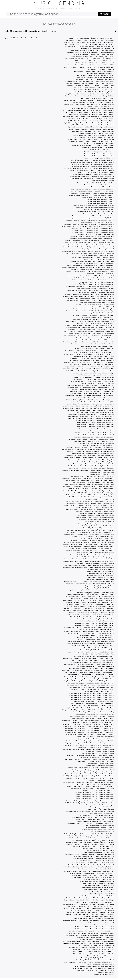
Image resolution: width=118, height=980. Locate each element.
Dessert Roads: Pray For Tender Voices (74, 247)
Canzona (84, 121)
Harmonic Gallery (68, 354)
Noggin (112, 487)
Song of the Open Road (108, 660)
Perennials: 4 (89, 511)
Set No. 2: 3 (98, 617)
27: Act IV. (101, 40)
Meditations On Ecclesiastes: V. (85, 435)
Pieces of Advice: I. (68, 534)
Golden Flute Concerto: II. (73, 328)
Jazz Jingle (111, 383)
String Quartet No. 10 (70, 677)
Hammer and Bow (94, 352)
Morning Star (71, 452)
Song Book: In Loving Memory (106, 656)
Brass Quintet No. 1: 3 (75, 119)
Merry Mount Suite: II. (108, 441)
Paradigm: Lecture (71, 503)
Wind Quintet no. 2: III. (94, 952)
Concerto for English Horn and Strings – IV (102, 168)
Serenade (104, 613)
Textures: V (111, 778)
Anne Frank (69, 84)
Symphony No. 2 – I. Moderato (83, 724)
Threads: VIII (86, 846)
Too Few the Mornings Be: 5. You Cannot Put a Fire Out (99, 890)
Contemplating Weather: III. (106, 218)
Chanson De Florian (90, 131)
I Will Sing (83, 363)
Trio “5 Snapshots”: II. (108, 902)
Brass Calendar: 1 (96, 110)
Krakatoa (112, 389)
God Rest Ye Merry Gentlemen (74, 325)
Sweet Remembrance (92, 716)
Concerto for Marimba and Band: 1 (83, 175)
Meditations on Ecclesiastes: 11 (86, 421)
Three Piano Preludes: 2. (91, 865)
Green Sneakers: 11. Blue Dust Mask (80, 334)
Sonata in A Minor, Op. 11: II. (106, 650)
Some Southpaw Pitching (107, 629)
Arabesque (70, 86)
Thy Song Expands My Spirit (79, 875)
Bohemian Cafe (110, 102)
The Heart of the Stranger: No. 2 (105, 793)
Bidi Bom (112, 100)
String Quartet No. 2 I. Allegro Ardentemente (80, 679)
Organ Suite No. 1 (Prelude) (106, 497)
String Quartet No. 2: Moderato (105, 685)
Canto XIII (77, 121)
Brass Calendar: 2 (97, 113)
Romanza (77, 602)
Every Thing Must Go (108, 268)
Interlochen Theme (109, 371)
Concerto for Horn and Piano (106, 173)
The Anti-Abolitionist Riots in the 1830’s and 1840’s (77, 782)
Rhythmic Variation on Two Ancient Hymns (102, 598)
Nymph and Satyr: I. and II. (93, 491)
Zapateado (103, 970)
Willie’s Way (92, 948)
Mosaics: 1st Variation (93, 452)
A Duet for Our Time (82, 44)
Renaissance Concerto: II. (73, 596)
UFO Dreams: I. (71, 913)
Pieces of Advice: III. (95, 534)
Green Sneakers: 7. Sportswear (84, 348)
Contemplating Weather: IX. (89, 220)
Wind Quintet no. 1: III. (94, 950)
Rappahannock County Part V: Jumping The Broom (100, 586)
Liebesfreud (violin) (109, 402)
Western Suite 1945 (99, 944)
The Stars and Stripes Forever (106, 836)
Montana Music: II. (68, 450)
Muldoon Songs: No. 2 (78, 462)
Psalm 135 (95, 542)
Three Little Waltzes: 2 (93, 863)
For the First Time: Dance (107, 290)
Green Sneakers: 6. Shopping (106, 346)
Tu (83, 908)
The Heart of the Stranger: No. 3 (85, 795)
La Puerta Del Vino (75, 394)
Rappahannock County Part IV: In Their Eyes (79, 584)
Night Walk (82, 485)
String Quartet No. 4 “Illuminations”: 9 (85, 702)
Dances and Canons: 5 (108, 230)
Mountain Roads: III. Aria (89, 458)
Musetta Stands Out (109, 464)
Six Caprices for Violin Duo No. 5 (105, 625)
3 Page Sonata (110, 40)
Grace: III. (72, 332)
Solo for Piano (83, 629)
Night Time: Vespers (71, 485)
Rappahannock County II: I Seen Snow (103, 559)
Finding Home (87, 278)
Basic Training (85, 98)
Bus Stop (86, 119)
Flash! (113, 286)
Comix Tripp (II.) (87, 144)
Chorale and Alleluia (93, 140)
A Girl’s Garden (110, 44)
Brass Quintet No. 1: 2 (108, 117)
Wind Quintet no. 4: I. (108, 954)
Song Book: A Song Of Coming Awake (84, 656)
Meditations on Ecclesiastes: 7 (86, 427)
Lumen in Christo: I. (86, 410)
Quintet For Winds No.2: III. (85, 553)
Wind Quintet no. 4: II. (93, 956)
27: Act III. (93, 40)
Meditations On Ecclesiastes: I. (105, 429)
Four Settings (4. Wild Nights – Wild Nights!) (84, 315)
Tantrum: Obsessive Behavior (99, 774)
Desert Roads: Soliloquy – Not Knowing (103, 245)
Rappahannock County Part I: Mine (75, 565)
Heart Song (78, 354)
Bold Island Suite (68, 104)
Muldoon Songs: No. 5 (80, 464)
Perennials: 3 (80, 511)
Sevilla (112, 617)
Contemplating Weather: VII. (106, 222)
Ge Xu (82, 321)
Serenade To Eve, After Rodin (81, 615)
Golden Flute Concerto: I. (107, 325)
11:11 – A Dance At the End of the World (86, 38)
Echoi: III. (104, 251)
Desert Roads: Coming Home (88, 243)
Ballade (84, 94)
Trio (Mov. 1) (111, 904)
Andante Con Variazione (86, 82)
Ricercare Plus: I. (67, 600)
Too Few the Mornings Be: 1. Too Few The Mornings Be (98, 877)
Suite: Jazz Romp (80, 714)
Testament (69, 778)
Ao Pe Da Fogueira (87, 84)
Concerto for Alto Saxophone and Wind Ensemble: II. (99, 152)
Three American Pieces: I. (107, 846)
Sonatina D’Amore (90, 652)
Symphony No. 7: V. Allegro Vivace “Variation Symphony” (81, 760)
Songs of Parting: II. (109, 662)
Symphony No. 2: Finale (85, 726)
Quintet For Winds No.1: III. (73, 551)
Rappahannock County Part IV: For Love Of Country (100, 580)
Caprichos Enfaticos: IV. (92, 125)
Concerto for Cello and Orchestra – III (82, 162)
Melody (112, 439)
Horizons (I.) (101, 359)
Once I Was (72, 497)
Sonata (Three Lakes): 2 (74, 633)
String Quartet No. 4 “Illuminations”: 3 (80, 695)
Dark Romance (97, 235)
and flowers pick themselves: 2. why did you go (101, 73)
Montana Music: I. (109, 447)
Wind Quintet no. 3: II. (79, 954)
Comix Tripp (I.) (110, 142)
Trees (84, 902)
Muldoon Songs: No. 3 (93, 462)
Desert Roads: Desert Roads (106, 243)
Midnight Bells (110, 443)
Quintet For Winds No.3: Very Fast (105, 555)
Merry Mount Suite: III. (83, 443)
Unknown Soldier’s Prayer (107, 913)
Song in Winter (110, 658)
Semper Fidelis (110, 611)
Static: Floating (88, 671)
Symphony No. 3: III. (97, 733)
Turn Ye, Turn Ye (75, 910)
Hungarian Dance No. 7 (71, 363)
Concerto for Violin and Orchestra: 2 (81, 193)
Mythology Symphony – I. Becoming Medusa (75, 470)
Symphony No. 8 (83, 762)
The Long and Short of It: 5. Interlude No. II (78, 811)
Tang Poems (97, 772)
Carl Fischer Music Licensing (106, 972)
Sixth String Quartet (90, 627)
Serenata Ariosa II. (109, 615)
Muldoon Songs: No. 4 (108, 462)
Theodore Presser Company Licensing (103, 974)
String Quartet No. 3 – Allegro (106, 687)
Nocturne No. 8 (104, 487)
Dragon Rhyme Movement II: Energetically (74, 251)
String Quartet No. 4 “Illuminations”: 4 (104, 695)
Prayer (112, 536)
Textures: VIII (111, 780)
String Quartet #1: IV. (88, 675)
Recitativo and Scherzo (108, 592)
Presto (112, 538)
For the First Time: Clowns (90, 290)
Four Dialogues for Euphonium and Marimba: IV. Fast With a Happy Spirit (94, 309)
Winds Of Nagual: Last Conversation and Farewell (100, 964)
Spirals (89, 669)
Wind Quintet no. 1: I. (108, 948)
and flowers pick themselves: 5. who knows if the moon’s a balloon (95, 79)
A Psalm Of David (98, 48)
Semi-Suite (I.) (100, 609)
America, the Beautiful (78, 67)
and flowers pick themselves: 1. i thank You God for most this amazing (94, 71)
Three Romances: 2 (75, 873)
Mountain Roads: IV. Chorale (106, 458)
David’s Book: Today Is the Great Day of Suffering (100, 237)
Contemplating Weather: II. (89, 218)
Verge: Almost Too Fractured (90, 933)
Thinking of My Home (100, 842)
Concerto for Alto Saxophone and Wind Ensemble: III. (99, 154)
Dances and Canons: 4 (93, 230)
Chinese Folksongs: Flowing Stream (86, 137)
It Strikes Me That (109, 381)
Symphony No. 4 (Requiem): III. (86, 737)
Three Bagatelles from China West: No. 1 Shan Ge (100, 850)
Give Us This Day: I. (95, 323)
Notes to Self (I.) (86, 489)
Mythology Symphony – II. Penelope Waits (102, 470)
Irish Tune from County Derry (87, 375)
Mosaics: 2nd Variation (108, 452)
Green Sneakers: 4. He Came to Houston (103, 344)
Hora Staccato (92, 359)
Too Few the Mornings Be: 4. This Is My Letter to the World (98, 888)
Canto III (112, 119)
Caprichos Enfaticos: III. (77, 125)
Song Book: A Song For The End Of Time (103, 654)
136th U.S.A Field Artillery (107, 38)
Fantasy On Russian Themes (95, 274)
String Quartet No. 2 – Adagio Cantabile (103, 677)
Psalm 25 (82, 545)
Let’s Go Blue (71, 402)
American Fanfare (91, 67)
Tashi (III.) (74, 776)
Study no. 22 (77, 712)
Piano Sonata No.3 (109, 532)
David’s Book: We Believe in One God (104, 239)
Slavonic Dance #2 (109, 627)
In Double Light (87, 369)
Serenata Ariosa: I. (70, 617)
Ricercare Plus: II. (79, 600)
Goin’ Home (88, 325)
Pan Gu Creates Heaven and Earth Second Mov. (80, 501)
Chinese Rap (101, 137)
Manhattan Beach (73, 416)
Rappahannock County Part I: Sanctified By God (101, 565)
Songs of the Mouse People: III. (85, 667)
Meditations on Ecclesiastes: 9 (86, 429)
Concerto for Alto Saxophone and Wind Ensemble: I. (99, 150)
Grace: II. (65, 332)
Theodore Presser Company (33, 38)
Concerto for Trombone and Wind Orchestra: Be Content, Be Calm (96, 183)
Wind (99, 948)
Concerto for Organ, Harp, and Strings (82, 179)
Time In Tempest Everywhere (106, 875)
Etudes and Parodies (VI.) (69, 268)
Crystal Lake (83, 226)
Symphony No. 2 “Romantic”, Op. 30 (104, 724)
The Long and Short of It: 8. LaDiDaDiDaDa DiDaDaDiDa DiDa (97, 815)
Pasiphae (104, 505)
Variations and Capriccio (107, 917)
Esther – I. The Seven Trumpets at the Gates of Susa (99, 259)
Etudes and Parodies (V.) (107, 266)
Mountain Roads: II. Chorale (72, 458)
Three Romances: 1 (109, 871)
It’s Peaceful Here (101, 383)
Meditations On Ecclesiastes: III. (105, 431)
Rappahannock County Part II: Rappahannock (101, 569)
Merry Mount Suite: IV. (98, 443)
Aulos (113, 88)
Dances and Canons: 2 (108, 228)
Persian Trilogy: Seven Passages (105, 516)
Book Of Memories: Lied (107, 106)
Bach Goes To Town (77, 92)
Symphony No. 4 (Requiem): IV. (105, 737)
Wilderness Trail (110, 946)
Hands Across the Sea (108, 352)
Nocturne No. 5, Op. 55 (91, 487)
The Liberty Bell (69, 803)
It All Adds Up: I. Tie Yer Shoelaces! (82, 377)
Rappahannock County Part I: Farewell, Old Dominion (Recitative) (96, 563)
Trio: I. (88, 906)
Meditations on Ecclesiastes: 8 (105, 427)
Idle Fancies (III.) (75, 365)
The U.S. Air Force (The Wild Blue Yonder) (84, 840)
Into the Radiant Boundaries (88, 373)
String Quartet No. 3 (90, 687)
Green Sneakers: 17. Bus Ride (84, 340)
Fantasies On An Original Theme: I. (104, 270)
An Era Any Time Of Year (107, 69)
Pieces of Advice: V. (76, 536)
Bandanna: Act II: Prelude (72, 96)
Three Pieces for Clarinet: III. (86, 869)
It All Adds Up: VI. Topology (94, 381)
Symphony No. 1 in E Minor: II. (71, 720)
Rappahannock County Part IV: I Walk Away (102, 582)
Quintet (78, 549)
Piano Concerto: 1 (72, 532)
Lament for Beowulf (95, 394)
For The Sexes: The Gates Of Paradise (78, 301)
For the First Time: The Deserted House (79, 299)
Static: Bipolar (110, 669)
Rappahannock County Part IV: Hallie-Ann (76, 582)
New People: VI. (110, 478)
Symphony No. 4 (110, 733)
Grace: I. (112, 330)
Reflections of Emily (92, 594)
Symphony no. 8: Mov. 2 (79, 770)
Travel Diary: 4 (110, 900)
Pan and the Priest (109, 499)
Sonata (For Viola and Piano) (90, 631)
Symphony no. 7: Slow (108, 757)
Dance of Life (110, 226)
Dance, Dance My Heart (78, 228)
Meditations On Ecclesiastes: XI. (99, 439)
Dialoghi (90, 247)
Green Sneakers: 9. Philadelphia (74, 350)
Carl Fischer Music (20, 38)
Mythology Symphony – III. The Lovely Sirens (101, 472)
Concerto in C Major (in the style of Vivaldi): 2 (101, 201)
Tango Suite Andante (108, 772)
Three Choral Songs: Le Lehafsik (105, 855)
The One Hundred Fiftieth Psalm (96, 819)
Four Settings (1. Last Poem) (88, 311)
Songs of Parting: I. (95, 662)
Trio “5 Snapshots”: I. (94, 902)
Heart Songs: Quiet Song (80, 356)
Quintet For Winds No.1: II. (107, 549)
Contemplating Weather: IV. (71, 220)
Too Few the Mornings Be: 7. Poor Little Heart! (101, 894)
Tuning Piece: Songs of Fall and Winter (103, 908)
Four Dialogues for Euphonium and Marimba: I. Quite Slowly (97, 303)
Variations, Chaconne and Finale (105, 927)
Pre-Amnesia (98, 538)
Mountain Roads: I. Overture (106, 456)
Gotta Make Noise (102, 330)
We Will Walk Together (108, 941)
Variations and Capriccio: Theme (105, 919)
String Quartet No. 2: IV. (88, 685)
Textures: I (77, 778)
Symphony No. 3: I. (71, 733)
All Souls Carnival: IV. (80, 63)
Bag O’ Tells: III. (110, 92)
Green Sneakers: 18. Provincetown (104, 340)
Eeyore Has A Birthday (73, 253)
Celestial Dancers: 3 (95, 129)
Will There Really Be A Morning (78, 948)
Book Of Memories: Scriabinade (72, 110)
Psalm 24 (74, 545)
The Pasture (111, 819)
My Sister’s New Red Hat (107, 466)
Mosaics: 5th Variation (108, 454)
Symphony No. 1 (91, 718)
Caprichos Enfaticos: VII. (91, 127)
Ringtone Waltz (110, 600)
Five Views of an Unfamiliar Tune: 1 (104, 282)
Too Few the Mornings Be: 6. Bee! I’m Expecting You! (99, 892)
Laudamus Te (90, 400)
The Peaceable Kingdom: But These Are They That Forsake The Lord (95, 822)
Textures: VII (101, 780)
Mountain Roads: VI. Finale (92, 460)
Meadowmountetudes (108, 416)
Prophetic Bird (110, 540)
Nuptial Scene (79, 491)
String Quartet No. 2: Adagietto (76, 683)
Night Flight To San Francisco (86, 481)
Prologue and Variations (97, 540)
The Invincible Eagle (92, 801)
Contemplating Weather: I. (72, 218)
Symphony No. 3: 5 (109, 731)
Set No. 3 (106, 617)
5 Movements (81, 42)
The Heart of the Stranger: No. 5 (85, 797)
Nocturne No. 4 (78, 487)
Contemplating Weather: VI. (88, 222)
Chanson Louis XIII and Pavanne (87, 133)
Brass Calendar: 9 (80, 117)
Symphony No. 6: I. (83, 743)
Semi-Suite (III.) (67, 611)
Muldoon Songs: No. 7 (94, 464)
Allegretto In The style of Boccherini (78, 65)
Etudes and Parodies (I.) (91, 263)
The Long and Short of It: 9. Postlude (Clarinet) (85, 817)
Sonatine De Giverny (103, 652)
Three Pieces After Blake (72, 867)
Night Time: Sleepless (94, 483)
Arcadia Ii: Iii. (79, 86)
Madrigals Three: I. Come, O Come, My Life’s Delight (99, 412)
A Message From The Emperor (106, 46)
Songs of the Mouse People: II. (105, 664)
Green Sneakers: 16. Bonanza (106, 338)
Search (105, 14)
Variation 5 (87, 917)
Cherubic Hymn (110, 133)
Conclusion (111, 216)
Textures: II (85, 778)
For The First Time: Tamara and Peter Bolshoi (101, 297)
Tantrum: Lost (84, 774)
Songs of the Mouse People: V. (77, 669)
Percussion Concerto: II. (72, 509)
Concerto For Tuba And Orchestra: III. (81, 191)
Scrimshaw (111, 607)
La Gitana (97, 392)
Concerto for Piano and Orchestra (105, 179)
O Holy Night (111, 493)
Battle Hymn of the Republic (100, 98)
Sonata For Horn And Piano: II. (86, 638)
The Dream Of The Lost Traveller (105, 788)
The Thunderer (110, 838)
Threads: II (69, 844)
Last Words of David (108, 394)
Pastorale (112, 505)
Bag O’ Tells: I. (89, 92)
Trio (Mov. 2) (72, 906)
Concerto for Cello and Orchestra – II (104, 160)
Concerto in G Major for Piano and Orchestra (85, 206)
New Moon (101, 476)
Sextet (74, 619)
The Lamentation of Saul (107, 801)
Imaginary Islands (109, 367)
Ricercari (101, 600)
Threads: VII (77, 846)
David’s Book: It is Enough (77, 237)
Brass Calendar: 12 (85, 113)
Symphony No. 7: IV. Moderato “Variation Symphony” (82, 755)
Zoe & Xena (111, 970)
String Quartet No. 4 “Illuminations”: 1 (80, 693)
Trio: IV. (72, 908)
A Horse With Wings (71, 46)
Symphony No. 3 (98, 726)
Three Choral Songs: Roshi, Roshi (105, 857)
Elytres (99, 257)
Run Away (70, 604)
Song (113, 652)
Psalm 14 (103, 542)
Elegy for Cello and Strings (90, 255)
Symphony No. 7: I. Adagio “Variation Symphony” (100, 749)
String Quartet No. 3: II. (93, 689)
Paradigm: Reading (84, 503)
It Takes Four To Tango (87, 383)
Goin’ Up (96, 325)
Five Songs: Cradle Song (79, 280)
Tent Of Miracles (110, 776)
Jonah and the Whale (89, 388)
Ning (88, 485)
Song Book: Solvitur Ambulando (71, 658)
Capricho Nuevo (79, 123)
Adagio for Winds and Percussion (74, 59)
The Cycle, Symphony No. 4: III (94, 786)
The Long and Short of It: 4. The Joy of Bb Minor (101, 809)
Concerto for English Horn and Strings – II (76, 168)
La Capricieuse (88, 392)
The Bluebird (111, 782)
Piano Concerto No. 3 (108, 530)
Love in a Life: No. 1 (69, 406)
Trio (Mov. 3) (81, 906)
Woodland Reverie (100, 968)
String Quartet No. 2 (84, 677)
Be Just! (112, 98)
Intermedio (75, 373)
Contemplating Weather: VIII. (71, 224)
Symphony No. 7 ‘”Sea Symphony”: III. (74, 749)
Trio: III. (112, 906)
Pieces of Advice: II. (81, 534)
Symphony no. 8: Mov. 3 (95, 770)
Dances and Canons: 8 (108, 232)
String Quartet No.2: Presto (89, 708)
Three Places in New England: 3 (92, 871)
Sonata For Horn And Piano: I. (106, 635)
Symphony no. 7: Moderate (107, 755)
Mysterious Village (74, 468)
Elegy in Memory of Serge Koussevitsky (83, 257)
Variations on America (108, 925)
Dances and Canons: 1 (93, 228)
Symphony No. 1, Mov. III (96, 722)
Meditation (71, 419)
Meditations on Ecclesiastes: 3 (86, 423)
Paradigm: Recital (96, 503)
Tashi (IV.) (82, 776)
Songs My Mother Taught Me (80, 662)
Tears (88, 776)
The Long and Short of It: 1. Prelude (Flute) (102, 803)
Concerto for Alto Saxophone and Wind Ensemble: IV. (99, 156)
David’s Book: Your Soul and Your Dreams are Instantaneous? (82, 241)
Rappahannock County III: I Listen (73, 561)
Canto (106, 119)
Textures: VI (92, 780)
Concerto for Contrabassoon (80, 166)
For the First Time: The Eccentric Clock (103, 299)
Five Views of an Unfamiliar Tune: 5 (99, 286)
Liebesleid (68, 404)
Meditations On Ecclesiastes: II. (85, 431)
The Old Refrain (80, 819)
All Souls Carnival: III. (108, 61)
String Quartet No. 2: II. (108, 683)
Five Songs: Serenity (108, 280)
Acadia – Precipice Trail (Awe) (80, 57)
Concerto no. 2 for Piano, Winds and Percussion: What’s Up (89, 216)
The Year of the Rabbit (71, 842)
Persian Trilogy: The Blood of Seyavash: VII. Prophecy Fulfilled (82, 530)
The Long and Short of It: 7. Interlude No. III (102, 813)
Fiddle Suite (78, 278)
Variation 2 (95, 915)
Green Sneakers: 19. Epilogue (71, 342)
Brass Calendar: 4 (73, 115)
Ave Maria (88, 90)
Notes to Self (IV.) (68, 491)
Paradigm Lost (110, 501)
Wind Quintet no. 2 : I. (108, 950)
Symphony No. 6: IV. (95, 745)
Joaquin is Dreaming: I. (92, 385)
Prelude (106, 538)
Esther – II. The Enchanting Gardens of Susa (83, 261)
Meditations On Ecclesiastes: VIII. (105, 437)
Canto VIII (69, 121)
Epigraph (105, 257)
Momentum (99, 447)
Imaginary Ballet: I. (70, 367)
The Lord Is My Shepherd (107, 817)
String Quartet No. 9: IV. (78, 706)
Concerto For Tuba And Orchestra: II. (104, 189)
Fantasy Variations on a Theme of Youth (78, 276)
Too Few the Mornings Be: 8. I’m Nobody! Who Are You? (98, 896)
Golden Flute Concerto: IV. (107, 328)
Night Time (99, 481)
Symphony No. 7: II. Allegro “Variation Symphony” (100, 751)
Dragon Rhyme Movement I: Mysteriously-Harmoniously (98, 249)
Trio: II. (100, 906)
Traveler (78, 902)
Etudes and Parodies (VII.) (86, 268)
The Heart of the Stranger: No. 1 (105, 791)
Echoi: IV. (112, 251)
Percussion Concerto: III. (88, 509)
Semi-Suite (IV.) (78, 611)
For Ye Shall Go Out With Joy (106, 301)
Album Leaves (110, 59)
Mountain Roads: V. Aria (75, 460)
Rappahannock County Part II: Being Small (75, 567)
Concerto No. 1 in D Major (107, 206)
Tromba (79, 908)
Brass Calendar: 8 (68, 117)
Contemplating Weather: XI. (106, 224)
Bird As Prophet (91, 102)
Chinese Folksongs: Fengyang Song (104, 135)
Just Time (75, 389)
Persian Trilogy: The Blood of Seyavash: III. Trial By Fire (99, 522)
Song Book (86, 654)
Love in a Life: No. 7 (95, 408)
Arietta (112, 86)
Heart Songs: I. (88, 354)
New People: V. (99, 478)
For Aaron (111, 288)
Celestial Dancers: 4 (109, 129)
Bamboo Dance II (93, 94)
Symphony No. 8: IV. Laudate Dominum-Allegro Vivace (83, 768)
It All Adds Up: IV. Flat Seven (106, 379)
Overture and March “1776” (94, 499)
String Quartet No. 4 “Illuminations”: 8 (104, 700)
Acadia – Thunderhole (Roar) (98, 57)
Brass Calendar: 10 (109, 110)
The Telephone (81, 838)
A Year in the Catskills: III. (90, 53)
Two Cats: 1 (90, 910)
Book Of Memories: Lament (91, 106)
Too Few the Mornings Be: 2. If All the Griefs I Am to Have (98, 883)
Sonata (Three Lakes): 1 (107, 631)
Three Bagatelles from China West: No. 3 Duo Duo (79, 855)
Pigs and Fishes (89, 536)
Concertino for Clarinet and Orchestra (92, 148)
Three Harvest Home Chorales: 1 (105, 859)
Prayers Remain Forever (86, 538)
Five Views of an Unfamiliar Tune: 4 (76, 286)
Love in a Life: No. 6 (82, 408)
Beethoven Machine (101, 100)
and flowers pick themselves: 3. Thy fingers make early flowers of (96, 75)
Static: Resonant (110, 671)
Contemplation (67, 226)
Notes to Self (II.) (97, 489)
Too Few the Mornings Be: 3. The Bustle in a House (100, 886)
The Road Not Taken (72, 836)
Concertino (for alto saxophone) (105, 146)
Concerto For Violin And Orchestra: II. (80, 195)
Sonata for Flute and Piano (88, 635)
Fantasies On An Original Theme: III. (97, 272)
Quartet (72, 549)
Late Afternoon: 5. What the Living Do (104, 398)
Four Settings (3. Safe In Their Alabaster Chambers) (99, 313)
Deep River (68, 243)
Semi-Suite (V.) (88, 611)
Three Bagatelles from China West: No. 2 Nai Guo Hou (99, 852)
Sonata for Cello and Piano (107, 633)
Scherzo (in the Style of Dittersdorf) (84, 607)
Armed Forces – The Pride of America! (84, 88)
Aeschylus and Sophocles (93, 59)
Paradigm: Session (109, 503)
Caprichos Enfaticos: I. (92, 123)
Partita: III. (88, 505)
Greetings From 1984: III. (80, 352)
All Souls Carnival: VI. (108, 63)
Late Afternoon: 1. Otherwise (73, 396)
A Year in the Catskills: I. (107, 51)
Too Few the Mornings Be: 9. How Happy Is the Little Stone (83, 898)
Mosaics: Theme (71, 456)
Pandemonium (100, 501)
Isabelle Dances (101, 375)
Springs (96, 669)
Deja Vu (75, 243)
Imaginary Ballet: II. (83, 367)
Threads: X (94, 846)
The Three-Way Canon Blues (96, 838)
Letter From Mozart (83, 402)
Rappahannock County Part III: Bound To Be (102, 573)
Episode (112, 257)
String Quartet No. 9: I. (77, 704)
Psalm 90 (104, 545)
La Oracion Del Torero (108, 392)
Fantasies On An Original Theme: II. (75, 272)
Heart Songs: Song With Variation (98, 356)
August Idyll (105, 88)
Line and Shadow (98, 404)
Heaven (112, 356)
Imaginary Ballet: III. (96, 367)
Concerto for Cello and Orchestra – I (81, 160)
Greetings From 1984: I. (92, 350)
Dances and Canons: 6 (78, 232)
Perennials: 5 (99, 511)
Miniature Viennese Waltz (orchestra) (77, 447)
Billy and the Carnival (79, 102)
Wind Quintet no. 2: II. (79, 952)
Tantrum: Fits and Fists (72, 774)
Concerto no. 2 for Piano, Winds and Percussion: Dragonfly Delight (95, 208)
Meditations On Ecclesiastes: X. (78, 439)
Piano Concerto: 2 (85, 532)
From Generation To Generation (82, 319)
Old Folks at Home (71, 495)
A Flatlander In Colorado (97, 44)
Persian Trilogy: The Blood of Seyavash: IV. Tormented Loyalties (96, 524)
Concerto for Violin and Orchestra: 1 (104, 191)
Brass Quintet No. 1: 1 (93, 117)
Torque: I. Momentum (108, 898)
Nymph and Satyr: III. (108, 491)
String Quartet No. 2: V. (75, 687)
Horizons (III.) (74, 361)
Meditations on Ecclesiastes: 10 (105, 419)
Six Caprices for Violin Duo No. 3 (105, 623)
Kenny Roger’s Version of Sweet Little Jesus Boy (93, 389)
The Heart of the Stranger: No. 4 (105, 795)
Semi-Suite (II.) (110, 609)
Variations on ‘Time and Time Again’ (88, 921)
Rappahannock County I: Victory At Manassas (77, 559)
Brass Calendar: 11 (72, 113)
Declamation (111, 241)
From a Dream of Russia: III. (106, 317)
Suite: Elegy (111, 712)
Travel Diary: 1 (80, 900)
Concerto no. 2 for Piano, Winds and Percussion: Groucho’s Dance (95, 212)
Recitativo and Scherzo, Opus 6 (76, 594)
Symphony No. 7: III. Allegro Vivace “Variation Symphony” (98, 753)
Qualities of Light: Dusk (90, 547)
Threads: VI (111, 844)
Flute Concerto (102, 288)
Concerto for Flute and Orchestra (79, 170)
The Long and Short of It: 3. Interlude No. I (102, 807)
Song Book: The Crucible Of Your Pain (93, 658)
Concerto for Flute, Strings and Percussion (102, 170)
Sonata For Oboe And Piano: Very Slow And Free (81, 644)
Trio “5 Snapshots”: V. (99, 904)
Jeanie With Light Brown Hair (75, 385)
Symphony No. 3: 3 (70, 731)
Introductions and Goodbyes (106, 373)
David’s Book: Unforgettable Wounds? (81, 239)
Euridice (98, 268)
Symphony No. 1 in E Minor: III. (90, 720)
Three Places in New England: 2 (72, 871)
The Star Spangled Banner (88, 836)
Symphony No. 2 (110, 722)
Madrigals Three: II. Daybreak (77, 414)
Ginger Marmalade (83, 323)
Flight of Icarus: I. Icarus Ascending (86, 288)
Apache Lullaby (99, 84)
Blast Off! (101, 102)
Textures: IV (102, 778)
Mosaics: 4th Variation (93, 454)
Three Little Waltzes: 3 (108, 863)
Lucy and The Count (72, 410)
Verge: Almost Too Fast (73, 933)
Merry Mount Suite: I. (94, 441)
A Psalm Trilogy (110, 48)
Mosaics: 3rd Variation (78, 454)
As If (99, 88)
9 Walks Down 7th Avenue (94, 42)
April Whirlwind (110, 84)
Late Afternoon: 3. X (109, 396)
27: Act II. (85, 40)
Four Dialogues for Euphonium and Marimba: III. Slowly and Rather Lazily (93, 307)
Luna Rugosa (111, 410)
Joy (113, 388)
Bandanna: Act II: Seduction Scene (91, 96)
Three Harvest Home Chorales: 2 (84, 861)
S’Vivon (77, 604)
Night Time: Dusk (109, 481)
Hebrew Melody (74, 359)
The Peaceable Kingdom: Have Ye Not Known (80, 824)
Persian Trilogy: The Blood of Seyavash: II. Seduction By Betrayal (96, 520)
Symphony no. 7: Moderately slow (90, 757)
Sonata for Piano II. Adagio (107, 646)
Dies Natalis (98, 247)
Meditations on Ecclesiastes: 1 (85, 419)
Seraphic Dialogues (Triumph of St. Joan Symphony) (84, 613)
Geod (113, 321)
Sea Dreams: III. (89, 609)
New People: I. (110, 476)
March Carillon (84, 416)
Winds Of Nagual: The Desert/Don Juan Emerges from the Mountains (94, 966)
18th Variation (70, 40)
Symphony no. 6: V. (82, 747)
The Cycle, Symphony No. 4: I (106, 784)
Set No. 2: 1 (80, 617)
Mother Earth (82, 456)
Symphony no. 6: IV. (109, 745)
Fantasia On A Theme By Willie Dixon (82, 270)
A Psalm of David (86, 48)
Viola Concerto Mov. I (97, 937)
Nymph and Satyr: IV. (77, 493)
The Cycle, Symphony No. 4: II (74, 786)
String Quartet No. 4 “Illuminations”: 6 (104, 698)
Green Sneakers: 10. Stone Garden (104, 332)
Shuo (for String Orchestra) (97, 619)
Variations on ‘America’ (69, 921)
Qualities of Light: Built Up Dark (72, 547)
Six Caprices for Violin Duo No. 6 (73, 627)
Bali (78, 94)
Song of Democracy (78, 660)
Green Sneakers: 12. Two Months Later (103, 334)
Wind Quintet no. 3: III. (94, 954)
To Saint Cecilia (76, 877)
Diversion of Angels (109, 247)
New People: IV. (88, 478)
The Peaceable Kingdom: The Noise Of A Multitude (100, 828)
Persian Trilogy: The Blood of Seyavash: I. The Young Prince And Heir (95, 518)
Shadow (85, 619)
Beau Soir (91, 100)
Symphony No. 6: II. (96, 743)
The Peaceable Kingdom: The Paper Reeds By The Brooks (98, 830)
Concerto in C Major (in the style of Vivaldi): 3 (101, 204)
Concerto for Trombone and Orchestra (103, 181)
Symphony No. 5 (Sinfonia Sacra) (87, 739)
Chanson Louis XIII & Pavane (106, 131)
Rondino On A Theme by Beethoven (98, 602)
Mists (91, 447)
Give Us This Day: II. (109, 323)
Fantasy (112, 272)
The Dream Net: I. (109, 786)
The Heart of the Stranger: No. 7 (85, 799)
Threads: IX (94, 844)
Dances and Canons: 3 (78, 230)
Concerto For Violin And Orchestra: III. (103, 195)
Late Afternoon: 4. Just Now (83, 398)
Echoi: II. (97, 251)
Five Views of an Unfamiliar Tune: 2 (82, 284)
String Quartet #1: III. (74, 675)
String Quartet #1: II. (108, 673)
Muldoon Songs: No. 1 (108, 460)
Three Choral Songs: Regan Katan (84, 857)
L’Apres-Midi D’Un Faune (75, 392)
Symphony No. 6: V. (95, 747)
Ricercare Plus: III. (91, 600)
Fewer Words (110, 276)
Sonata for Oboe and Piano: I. (87, 640)
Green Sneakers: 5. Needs (88, 346)
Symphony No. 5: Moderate (106, 739)
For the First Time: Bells (74, 290)
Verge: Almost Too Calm (92, 931)
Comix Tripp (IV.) (109, 144)
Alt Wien (105, 65)
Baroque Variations (109, 96)
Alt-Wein (112, 65)
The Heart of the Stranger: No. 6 (105, 797)
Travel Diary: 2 (90, 900)
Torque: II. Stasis (69, 900)
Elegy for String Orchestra (107, 255)
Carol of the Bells (74, 129)
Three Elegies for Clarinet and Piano (83, 859)
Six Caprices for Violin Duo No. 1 (105, 621)
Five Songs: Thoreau (86, 282)
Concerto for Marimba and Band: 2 (104, 175)
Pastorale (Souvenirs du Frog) (83, 507)
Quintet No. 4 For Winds (84, 557)
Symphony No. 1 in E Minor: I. (106, 718)
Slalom (100, 627)
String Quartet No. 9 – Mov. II (106, 702)
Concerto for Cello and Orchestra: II (82, 164)
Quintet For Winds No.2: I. (90, 551)
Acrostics (112, 57)
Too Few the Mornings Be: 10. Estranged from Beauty (99, 879)
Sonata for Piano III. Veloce (85, 648)
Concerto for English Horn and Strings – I (102, 166)
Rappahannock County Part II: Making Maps (102, 567)
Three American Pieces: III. (107, 848)
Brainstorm (86, 110)
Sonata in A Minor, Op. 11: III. (75, 652)
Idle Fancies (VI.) (109, 365)
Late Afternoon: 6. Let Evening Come (22, 31)
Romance (69, 602)
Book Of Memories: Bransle (106, 104)
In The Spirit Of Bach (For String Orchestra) (89, 371)
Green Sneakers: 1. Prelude (85, 332)
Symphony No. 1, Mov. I (108, 720)
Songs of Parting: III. (70, 664)
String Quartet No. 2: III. (72, 685)
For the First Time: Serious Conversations (74, 297)
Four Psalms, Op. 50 (72, 311)
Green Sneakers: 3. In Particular (80, 344)
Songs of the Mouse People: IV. (105, 667)
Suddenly (103, 712)
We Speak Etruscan (94, 941)
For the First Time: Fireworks (73, 294)
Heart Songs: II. (99, 354)
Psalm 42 (89, 545)
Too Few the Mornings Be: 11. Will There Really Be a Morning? (97, 881)
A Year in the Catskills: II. (74, 53)
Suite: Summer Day (92, 714)
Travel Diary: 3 (100, 900)
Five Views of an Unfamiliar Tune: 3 (104, 284)
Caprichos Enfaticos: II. (108, 123)
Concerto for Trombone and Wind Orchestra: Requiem (99, 187)
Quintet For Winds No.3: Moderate (105, 553)
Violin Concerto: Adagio (86, 939)
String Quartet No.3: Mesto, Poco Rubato (93, 710)
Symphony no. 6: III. (82, 745)
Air (103, 59)
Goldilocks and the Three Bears (86, 330)
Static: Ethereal (77, 671)
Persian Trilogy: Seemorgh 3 (86, 516)
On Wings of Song (109, 495)
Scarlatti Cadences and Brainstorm (104, 604)
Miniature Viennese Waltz (107, 445)
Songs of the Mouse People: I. (86, 664)
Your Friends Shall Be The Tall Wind (87, 970)
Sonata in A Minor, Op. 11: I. (88, 650)
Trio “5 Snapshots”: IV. (84, 904)
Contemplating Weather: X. (89, 224)
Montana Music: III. (80, 450)
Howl (97, 361)
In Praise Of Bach (70, 371)
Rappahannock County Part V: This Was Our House (100, 588)
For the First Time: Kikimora (91, 294)
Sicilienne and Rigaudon (87, 621)
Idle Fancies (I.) (99, 363)
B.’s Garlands (104, 90)
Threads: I (111, 842)
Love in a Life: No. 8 (109, 408)
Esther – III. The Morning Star (106, 261)
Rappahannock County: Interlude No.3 (88, 592)
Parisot (66, 505)
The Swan (72, 838)
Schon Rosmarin (101, 607)
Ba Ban (112, 90)
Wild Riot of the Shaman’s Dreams (93, 946)
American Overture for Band (106, 67)
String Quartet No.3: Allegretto (71, 710)
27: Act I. (78, 40)
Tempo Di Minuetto (97, 776)
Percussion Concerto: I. (108, 507)
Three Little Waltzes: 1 (78, 863)
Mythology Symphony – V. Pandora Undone (83, 476)
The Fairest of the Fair (88, 791)
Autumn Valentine (78, 90)
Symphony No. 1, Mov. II (80, 722)
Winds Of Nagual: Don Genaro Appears (75, 962)
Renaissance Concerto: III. (90, 596)
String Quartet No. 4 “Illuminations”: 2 (104, 693)
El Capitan (84, 253)
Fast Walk (94, 276)
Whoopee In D (110, 944)
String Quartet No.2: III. (72, 708)
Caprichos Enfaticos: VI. (75, 127)
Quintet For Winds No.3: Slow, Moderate (82, 555)
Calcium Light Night (96, 119)
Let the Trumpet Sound (108, 400)
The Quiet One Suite (98, 834)
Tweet (83, 910)
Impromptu (66, 369)
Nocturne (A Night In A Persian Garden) (103, 485)
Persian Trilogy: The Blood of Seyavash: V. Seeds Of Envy (98, 526)
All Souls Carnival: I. (81, 61)
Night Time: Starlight (108, 483)
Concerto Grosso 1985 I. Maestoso (104, 197)
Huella (103, 361)
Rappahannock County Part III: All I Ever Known (101, 571)
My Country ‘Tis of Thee (91, 466)
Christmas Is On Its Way (107, 140)
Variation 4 (111, 915)
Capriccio (104, 121)
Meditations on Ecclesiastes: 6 (105, 425)
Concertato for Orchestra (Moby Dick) (83, 146)
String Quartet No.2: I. (93, 706)
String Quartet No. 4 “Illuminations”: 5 (80, 698)
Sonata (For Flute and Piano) (72, 631)
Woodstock (111, 968)
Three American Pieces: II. (89, 848)
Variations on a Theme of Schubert (89, 925)
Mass (98, 416)
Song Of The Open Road (92, 660)
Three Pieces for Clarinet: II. (106, 867)
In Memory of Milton (108, 369)
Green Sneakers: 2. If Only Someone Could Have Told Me (98, 342)
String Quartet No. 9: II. (92, 704)
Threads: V (103, 844)
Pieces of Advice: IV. (108, 534)
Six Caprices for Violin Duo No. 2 (84, 623)
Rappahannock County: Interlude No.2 (103, 590)
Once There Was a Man (84, 497)
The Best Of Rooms (99, 782)
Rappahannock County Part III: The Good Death (101, 576)
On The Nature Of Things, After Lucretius (90, 495)
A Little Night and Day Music (87, 46)
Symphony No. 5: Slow (108, 741)
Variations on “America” (107, 921)
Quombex (111, 557)
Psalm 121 (87, 542)
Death (103, 241)
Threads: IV (86, 844)
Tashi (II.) (66, 776)
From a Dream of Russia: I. (107, 315)
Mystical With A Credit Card (89, 468)
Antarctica (77, 84)
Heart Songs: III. (110, 354)
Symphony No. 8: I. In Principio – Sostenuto (102, 762)
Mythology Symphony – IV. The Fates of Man (101, 474)
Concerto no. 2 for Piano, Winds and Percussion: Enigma (98, 210)
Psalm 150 (111, 542)
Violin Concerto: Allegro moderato (105, 939)
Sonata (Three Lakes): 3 (90, 633)
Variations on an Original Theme (85, 927)
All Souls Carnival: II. (94, 61)
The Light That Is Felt (82, 803)
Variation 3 (103, 915)
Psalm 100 (79, 542)
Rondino (84, 602)
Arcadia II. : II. (98, 86)
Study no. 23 (86, 712)
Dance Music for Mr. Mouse (97, 226)
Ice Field (90, 363)
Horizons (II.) (111, 359)
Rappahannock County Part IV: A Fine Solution (101, 578)
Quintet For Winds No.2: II (107, 551)
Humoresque (111, 361)
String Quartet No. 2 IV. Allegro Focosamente (101, 681)
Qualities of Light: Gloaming (106, 547)
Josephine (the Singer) (104, 388)
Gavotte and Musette (72, 321)
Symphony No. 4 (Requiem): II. (106, 735)
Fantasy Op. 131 (110, 274)
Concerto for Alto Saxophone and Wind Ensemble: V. (99, 158)
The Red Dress (110, 834)
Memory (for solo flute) (79, 441)
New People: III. (77, 478)
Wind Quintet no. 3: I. (108, 952)
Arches (106, 86)
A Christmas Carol (109, 42)
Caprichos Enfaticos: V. (108, 125)
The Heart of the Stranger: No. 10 (84, 793)
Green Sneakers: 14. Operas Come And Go (102, 336)
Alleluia (92, 65)
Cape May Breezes (94, 121)
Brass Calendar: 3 (109, 113)
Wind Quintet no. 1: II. (79, 950)
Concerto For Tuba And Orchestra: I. (81, 189)
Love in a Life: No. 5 (69, 408)
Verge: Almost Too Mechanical (89, 935)
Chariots (101, 133)
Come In (101, 142)
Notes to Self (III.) (109, 489)
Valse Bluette (77, 915)
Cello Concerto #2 (77, 131)
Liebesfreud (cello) (96, 402)
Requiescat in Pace (76, 598)
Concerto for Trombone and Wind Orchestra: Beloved (99, 185)
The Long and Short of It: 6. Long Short (103, 811)
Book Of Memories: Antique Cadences (86, 104)
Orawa (95, 497)
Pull (110, 545)
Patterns (96, 507)
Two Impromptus (109, 910)
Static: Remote (99, 671)
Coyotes (75, 226)
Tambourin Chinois (109, 770)
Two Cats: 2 (99, 910)
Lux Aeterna (79, 412)
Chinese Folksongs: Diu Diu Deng (82, 135)
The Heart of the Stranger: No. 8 (105, 799)
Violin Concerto (110, 937)
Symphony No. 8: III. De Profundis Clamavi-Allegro (100, 766)
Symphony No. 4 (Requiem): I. (86, 735)
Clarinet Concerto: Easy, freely (88, 142)
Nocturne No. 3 (67, 487)
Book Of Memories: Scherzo (106, 108)
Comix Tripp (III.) (98, 144)
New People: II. (66, 478)
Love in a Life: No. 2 (82, 406)
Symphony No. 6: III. (68, 745)
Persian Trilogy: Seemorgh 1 (88, 514)
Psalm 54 (96, 545)
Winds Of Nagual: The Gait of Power (83, 968)
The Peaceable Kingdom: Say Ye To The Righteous (100, 826)
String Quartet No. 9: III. (108, 704)
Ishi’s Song (111, 375)
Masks (92, 416)
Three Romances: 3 (88, 873)
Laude (97, 400)
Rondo (112, 602)
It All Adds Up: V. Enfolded (77, 381)
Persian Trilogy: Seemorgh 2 (106, 514)
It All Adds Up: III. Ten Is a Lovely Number (85, 379)
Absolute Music (95, 55)
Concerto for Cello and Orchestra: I (104, 162)
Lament (85, 394)
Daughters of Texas (109, 235)
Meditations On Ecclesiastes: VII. (84, 437)
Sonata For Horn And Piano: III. (105, 638)
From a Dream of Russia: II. (88, 317)
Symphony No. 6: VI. (108, 747)
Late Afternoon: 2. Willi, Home (92, 396)
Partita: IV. (96, 505)
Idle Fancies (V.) (98, 365)
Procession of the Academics (80, 540)
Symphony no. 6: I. (70, 743)
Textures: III (94, 778)
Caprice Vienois (68, 123)
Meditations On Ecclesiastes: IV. (85, 433)
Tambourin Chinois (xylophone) (82, 772)
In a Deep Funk (76, 369)
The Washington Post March (106, 840)
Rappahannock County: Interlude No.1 (80, 590)
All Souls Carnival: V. (94, 63)
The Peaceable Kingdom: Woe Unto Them (102, 832)
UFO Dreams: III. (93, 913)
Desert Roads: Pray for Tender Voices (79, 245)
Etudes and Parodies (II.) (107, 263)
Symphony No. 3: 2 (96, 729)
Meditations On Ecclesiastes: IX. (105, 433)
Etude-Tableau (78, 263)
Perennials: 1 (101, 509)
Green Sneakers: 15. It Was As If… (86, 338)
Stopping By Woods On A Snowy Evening (76, 673)
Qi (114, 545)
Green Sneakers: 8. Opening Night (105, 348)
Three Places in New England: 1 (105, 869)
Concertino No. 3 (109, 148)
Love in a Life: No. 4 (109, 406)
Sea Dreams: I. (68, 609)
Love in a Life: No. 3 (95, 406)
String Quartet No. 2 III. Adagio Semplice (75, 681)
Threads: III (77, 844)
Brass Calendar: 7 (109, 115)
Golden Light (72, 330)
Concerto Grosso (87, 197)
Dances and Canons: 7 (93, 232)
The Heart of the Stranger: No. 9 (76, 801)
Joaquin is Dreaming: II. (107, 385)
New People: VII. (70, 481)
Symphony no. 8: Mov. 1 (107, 768)
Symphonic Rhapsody (78, 718)
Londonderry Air (110, 404)
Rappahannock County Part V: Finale (104, 584)
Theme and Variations (86, 842)
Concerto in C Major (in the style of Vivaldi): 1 (101, 199)
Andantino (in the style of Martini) (105, 82)
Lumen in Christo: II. (99, 410)
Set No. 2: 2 (89, 617)
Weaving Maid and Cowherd (71, 944)
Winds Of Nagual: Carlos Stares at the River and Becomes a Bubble (95, 960)
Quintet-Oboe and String (100, 557)
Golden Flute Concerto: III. (90, 328)
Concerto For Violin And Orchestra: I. (104, 193)
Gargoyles (96, 319)
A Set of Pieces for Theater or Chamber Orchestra (84, 51)
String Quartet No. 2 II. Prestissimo (104, 679)
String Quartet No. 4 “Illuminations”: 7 (80, 700)
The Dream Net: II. (76, 788)
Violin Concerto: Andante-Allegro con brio (74, 941)
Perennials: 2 (111, 509)
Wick (80, 946)
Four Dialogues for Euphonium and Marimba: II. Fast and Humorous (95, 305)
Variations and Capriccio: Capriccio (84, 919)
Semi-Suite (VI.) (99, 611)
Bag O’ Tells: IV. (71, 94)
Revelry (86, 598)
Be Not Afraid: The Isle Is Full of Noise (75, 100)
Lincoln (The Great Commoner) (82, 404)
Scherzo (70, 607)
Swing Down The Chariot (107, 716)
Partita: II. (81, 505)
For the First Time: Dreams (107, 292)
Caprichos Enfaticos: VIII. (107, 127)
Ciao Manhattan (73, 142)
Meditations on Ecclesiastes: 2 (105, 421)
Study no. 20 (111, 710)
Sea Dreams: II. (78, 609)
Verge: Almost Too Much (107, 935)
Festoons (102, 276)
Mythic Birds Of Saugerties (107, 468)
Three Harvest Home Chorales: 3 (105, 861)
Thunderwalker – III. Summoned (105, 873)
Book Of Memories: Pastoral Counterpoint (84, 108)
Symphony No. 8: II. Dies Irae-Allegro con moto (101, 764)
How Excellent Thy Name (87, 361)
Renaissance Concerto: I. (107, 594)
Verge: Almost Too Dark (107, 931)
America (67, 67)
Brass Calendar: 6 (97, 115)
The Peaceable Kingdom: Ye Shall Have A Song (77, 834)
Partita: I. (73, 505)
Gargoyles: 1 (104, 319)
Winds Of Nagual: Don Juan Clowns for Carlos (101, 962)
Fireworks (96, 278)
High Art (83, 359)
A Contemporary (70, 44)
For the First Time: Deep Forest (88, 292)
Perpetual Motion (109, 511)
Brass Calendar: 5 (85, 115)
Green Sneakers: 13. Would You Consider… (76, 336)
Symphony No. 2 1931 (69, 726)
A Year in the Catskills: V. (81, 55)
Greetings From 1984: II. (107, 350)
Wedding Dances (86, 944)
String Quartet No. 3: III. (92, 691)
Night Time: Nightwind (80, 483)
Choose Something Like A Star (76, 140)
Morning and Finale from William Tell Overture (101, 450)
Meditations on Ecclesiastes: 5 (86, 425)
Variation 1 (86, 915)
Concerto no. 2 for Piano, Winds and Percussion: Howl (99, 214)
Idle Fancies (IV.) (87, 365)
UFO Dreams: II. (82, 913)
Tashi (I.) (112, 774)
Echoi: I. (90, 251)
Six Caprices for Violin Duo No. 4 (84, 625)
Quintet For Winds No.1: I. (90, 549)
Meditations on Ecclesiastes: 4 (105, 423)
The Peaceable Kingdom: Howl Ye (105, 824)
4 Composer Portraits (69, 42)
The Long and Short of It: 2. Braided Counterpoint (100, 805)
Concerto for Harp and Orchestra (86, 173)
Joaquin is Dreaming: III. (74, 388)
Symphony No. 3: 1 (70, 729)
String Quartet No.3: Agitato (106, 708)
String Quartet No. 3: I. (78, 689)
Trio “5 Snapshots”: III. (70, 904)
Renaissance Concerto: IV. (107, 596)
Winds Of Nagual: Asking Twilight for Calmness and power (98, 958)
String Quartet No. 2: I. (93, 683)
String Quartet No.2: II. (108, 706)
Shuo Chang (111, 619)
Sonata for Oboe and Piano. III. (105, 644)
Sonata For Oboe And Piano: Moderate (79, 642)
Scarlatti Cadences (87, 604)
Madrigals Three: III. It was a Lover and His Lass (101, 414)
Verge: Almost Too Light (107, 933)
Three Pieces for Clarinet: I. (89, 867)
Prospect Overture (69, 542)
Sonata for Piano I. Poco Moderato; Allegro (85, 646)
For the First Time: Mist (108, 294)
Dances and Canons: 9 (84, 235)
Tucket (88, 908)
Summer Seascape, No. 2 (107, 714)
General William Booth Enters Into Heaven (97, 321)
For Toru (93, 301)
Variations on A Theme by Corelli (105, 923)
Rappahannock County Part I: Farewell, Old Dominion (99, 561)
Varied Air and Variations (76, 931)
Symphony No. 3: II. (84, 733)
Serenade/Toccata (96, 615)
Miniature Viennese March (90, 445)
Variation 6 (95, 917)
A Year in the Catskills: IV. (107, 53)
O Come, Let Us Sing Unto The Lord (95, 493)
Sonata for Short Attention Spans (105, 648)
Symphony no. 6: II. (109, 743)
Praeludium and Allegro (102, 536)
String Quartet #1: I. (95, 673)
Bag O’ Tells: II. (99, 92)
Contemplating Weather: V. (107, 220)
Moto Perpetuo (92, 456)
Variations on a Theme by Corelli (84, 923)
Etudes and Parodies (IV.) (91, 266)
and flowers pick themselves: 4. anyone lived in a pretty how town (96, 77)
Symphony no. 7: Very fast (107, 760)
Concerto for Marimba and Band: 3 (79, 177)
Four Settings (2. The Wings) (106, 311)
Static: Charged (67, 671)
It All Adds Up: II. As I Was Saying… (104, 377)
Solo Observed (94, 629)
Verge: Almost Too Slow (82, 937)
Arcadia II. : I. (89, 86)
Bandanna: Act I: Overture (107, 94)
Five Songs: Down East (94, 280)
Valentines (68, 915)
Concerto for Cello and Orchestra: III (104, 164)
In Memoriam (97, 369)
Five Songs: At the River (107, 278)
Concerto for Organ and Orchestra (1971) (102, 177)
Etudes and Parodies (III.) (74, 266)
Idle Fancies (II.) (110, 363)
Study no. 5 (95, 712)
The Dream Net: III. (88, 788)
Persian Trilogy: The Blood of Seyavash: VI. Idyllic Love (99, 528)
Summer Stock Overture (77, 716)
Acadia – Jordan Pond (108, 55)
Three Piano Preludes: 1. (75, 865)
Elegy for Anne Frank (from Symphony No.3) (102, 253)
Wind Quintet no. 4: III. (108, 956)
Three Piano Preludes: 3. (107, 865)
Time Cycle (92, 875)
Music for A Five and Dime (75, 466)
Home (71, 38)
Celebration (84, 129)
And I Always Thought (71, 82)
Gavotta (112, 319)
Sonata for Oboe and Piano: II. (106, 640)
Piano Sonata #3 (97, 532)
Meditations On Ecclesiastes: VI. (105, 435)
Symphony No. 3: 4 (96, 731)
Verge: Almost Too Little (72, 935)
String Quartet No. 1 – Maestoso (105, 675)
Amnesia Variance (93, 69)
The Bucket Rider (91, 784)
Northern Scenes (74, 489)
